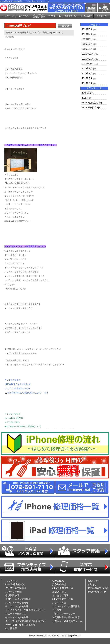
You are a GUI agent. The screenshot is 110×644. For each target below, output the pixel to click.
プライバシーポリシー (64, 614)
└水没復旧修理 (12, 595)
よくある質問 (86, 16)
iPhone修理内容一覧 (14, 584)
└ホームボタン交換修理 (16, 617)
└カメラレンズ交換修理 (16, 606)
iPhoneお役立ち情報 (92, 103)
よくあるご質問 (60, 595)
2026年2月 (87, 44)
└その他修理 (10, 628)
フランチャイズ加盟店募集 (66, 606)
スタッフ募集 (59, 603)
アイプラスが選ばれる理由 (39, 16)
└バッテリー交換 (13, 592)
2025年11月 (88, 59)
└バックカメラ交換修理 (16, 603)
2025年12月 (88, 54)
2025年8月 (87, 74)
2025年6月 (87, 83)
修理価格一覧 (70, 16)
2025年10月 (88, 64)
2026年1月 (87, 49)
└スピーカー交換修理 (15, 614)
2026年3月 (87, 39)
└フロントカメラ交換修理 (17, 599)
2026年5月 (87, 29)
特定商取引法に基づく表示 (66, 617)
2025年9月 (87, 69)
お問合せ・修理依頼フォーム (67, 621)
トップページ (8, 16)
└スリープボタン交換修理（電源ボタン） (25, 621)
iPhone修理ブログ (91, 108)
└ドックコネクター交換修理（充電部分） (25, 610)
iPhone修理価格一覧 (63, 588)
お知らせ (86, 98)
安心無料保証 (59, 584)
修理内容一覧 (55, 16)
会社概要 (57, 610)
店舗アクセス (59, 592)
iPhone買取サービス (63, 599)
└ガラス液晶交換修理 (15, 588)
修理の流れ (23, 16)
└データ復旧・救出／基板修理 (20, 625)
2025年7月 (87, 78)
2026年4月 (87, 34)
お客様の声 (102, 16)
